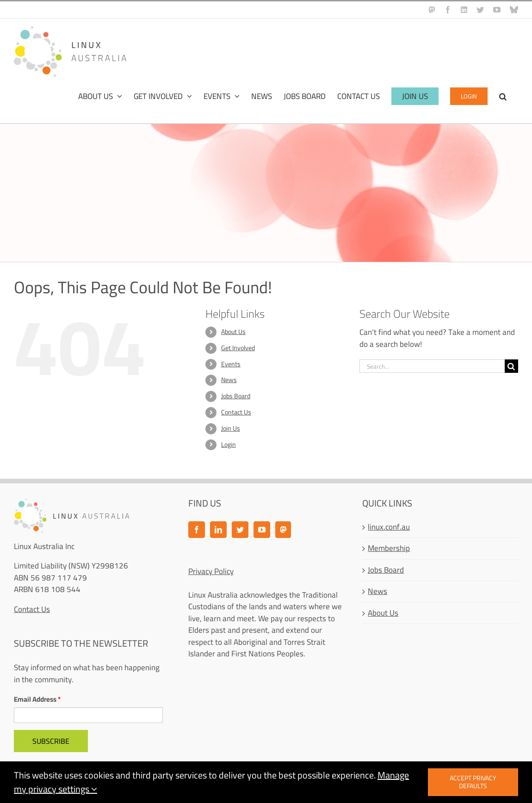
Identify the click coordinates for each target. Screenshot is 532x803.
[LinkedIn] (218, 530)
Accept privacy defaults (473, 782)
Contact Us (236, 412)
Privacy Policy (211, 571)
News (229, 380)
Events (231, 364)
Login (229, 445)
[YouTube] (262, 530)
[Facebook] (197, 530)
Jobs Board (236, 396)
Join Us (231, 428)
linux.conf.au (389, 527)
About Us (233, 332)
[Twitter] (240, 530)
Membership (389, 549)
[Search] (511, 366)
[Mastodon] (283, 530)
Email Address (37, 700)
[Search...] (432, 366)
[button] (503, 96)
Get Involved (238, 348)
